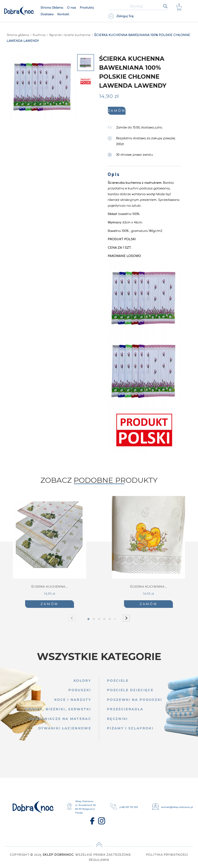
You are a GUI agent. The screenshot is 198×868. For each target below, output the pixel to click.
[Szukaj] (138, 6)
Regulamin (99, 861)
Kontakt (63, 14)
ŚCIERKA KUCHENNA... (50, 588)
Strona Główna (52, 8)
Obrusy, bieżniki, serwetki (58, 711)
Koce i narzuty (73, 701)
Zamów (145, 112)
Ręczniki (117, 720)
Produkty (87, 8)
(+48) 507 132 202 (129, 809)
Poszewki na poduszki (135, 701)
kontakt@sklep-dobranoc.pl (177, 809)
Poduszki (80, 692)
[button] (126, 620)
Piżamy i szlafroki (130, 730)
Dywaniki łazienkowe (65, 730)
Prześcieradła (125, 711)
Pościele (118, 682)
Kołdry (82, 682)
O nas (71, 8)
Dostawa (47, 14)
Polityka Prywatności (167, 856)
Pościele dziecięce (130, 692)
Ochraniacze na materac (60, 720)
